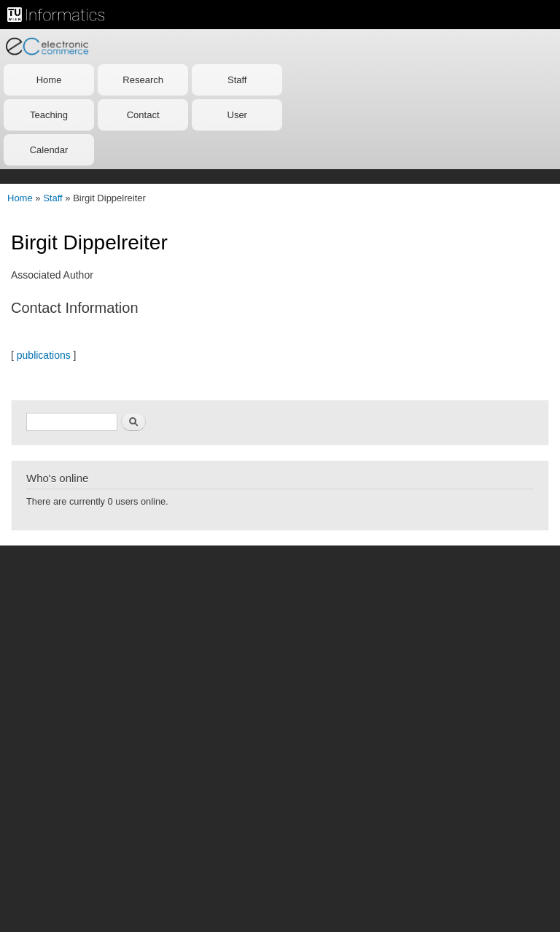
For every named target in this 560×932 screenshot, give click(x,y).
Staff (237, 80)
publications (44, 355)
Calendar (49, 150)
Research (143, 80)
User (237, 115)
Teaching (49, 115)
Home (49, 80)
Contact (143, 115)
